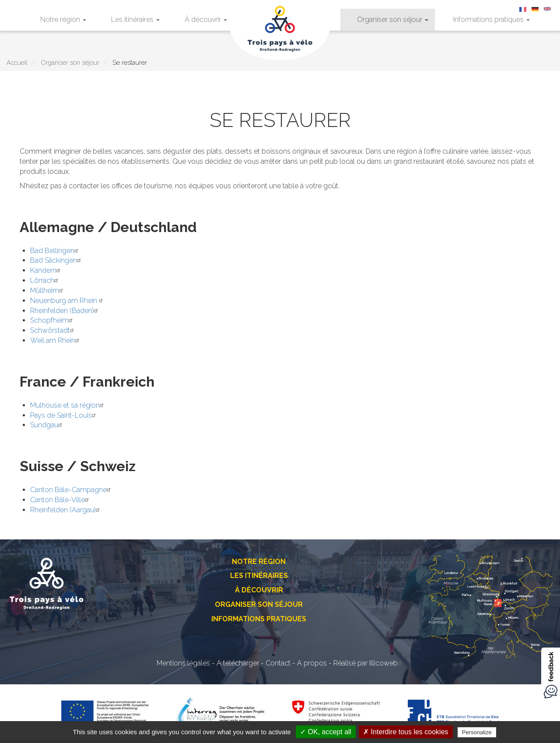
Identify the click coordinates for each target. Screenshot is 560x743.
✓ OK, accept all (326, 732)
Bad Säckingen (57, 260)
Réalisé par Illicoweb (369, 663)
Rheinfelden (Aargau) (66, 510)
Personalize (477, 732)
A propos (312, 663)
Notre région (63, 19)
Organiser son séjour (393, 19)
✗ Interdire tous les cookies (406, 732)
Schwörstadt (53, 330)
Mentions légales (183, 663)
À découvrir (206, 19)
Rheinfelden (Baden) (65, 311)
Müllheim (48, 291)
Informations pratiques (492, 19)
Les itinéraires (135, 19)
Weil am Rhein (56, 340)
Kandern (46, 270)
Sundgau (47, 425)
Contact (278, 663)
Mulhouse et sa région (68, 405)
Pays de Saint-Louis (64, 415)
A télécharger (238, 663)
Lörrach (45, 280)
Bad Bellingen (55, 251)
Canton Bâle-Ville (61, 500)
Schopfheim (52, 320)
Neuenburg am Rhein (68, 301)
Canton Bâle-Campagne (72, 490)
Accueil (17, 62)
